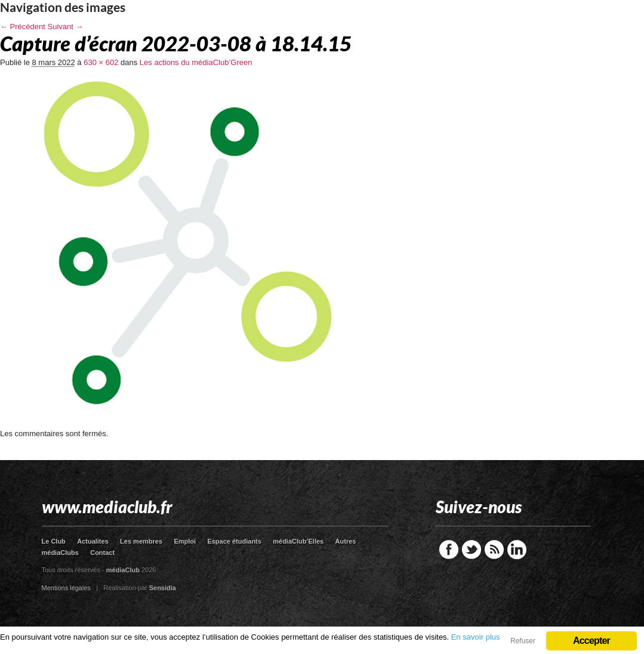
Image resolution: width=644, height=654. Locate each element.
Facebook (449, 550)
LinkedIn (517, 550)
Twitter (472, 550)
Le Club (54, 541)
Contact (102, 553)
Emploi (185, 541)
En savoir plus (476, 637)
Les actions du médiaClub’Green (196, 62)
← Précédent (23, 27)
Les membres (141, 541)
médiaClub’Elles (298, 541)
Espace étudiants (234, 541)
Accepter (591, 641)
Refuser (523, 641)
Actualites (93, 541)
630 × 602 (101, 62)
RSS (494, 550)
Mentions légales (67, 588)
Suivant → (66, 27)
